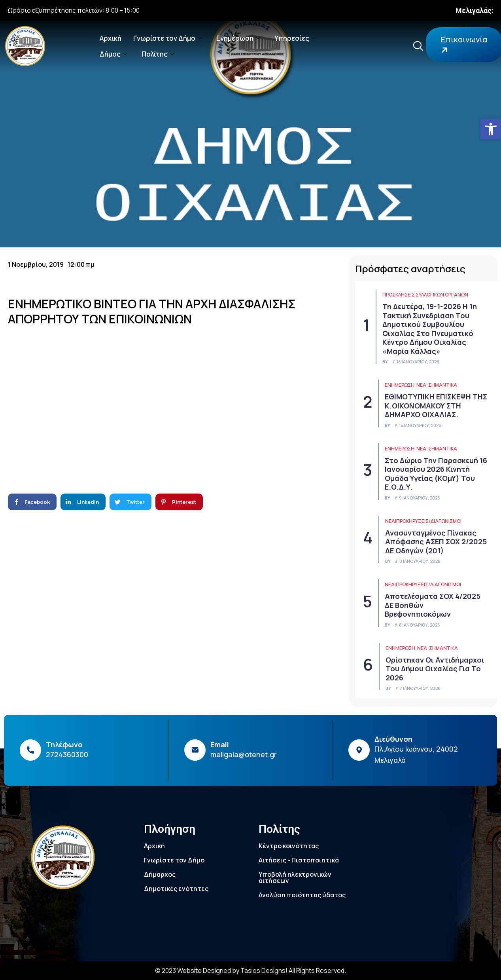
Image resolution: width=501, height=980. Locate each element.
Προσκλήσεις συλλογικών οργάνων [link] (425, 295)
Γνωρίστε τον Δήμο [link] (168, 38)
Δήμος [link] (113, 54)
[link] (491, 129)
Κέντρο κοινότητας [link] (289, 846)
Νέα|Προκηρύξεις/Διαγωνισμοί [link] (423, 521)
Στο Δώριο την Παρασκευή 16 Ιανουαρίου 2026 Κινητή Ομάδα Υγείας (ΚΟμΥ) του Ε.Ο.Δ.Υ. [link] (436, 474)
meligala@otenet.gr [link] (244, 754)
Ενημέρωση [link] (238, 38)
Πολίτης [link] (158, 54)
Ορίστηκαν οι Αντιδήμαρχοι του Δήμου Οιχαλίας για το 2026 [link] (435, 669)
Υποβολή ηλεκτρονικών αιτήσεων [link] (295, 877)
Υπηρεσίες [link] (295, 38)
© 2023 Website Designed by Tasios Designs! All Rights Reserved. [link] (250, 971)
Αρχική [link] (111, 38)
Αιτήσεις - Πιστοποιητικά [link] (299, 860)
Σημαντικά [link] (443, 385)
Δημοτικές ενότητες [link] (176, 889)
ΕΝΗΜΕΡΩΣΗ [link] (400, 385)
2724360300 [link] (67, 754)
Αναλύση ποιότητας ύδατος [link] (302, 895)
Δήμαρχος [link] (160, 874)
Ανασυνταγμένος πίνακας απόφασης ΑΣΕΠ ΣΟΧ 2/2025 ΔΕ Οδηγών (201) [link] (436, 542)
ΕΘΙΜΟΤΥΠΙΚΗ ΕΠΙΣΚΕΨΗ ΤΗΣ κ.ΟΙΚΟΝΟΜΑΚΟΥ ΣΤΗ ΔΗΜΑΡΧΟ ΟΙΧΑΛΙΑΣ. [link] (436, 405)
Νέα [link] (421, 385)
